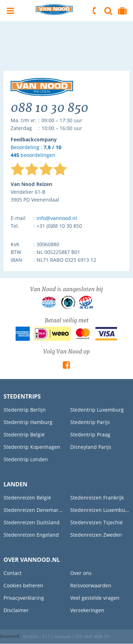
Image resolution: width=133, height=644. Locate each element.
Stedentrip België (24, 434)
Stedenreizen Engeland (31, 535)
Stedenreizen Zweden (96, 535)
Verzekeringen (87, 610)
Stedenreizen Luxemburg (100, 510)
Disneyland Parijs (91, 447)
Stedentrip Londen (26, 459)
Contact (13, 573)
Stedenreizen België (27, 498)
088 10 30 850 (95, 11)
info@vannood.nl (57, 218)
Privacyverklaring (24, 598)
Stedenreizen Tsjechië (96, 522)
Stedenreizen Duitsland (32, 522)
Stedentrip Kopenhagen (32, 447)
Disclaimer (16, 610)
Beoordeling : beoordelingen (36, 151)
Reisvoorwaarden (91, 585)
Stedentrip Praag (90, 434)
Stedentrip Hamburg (28, 422)
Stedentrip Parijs (90, 422)
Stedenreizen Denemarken (33, 510)
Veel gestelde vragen (95, 598)
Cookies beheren (23, 585)
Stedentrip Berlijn (25, 410)
